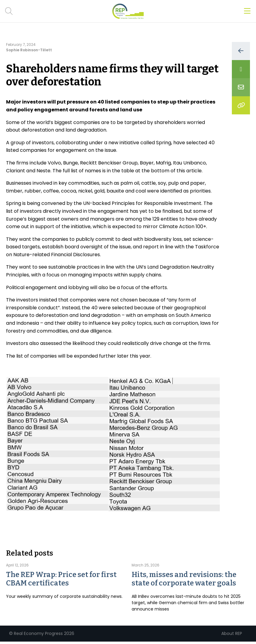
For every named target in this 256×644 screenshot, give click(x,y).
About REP (232, 633)
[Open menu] (247, 11)
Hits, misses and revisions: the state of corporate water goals (184, 579)
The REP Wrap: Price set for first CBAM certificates (61, 579)
